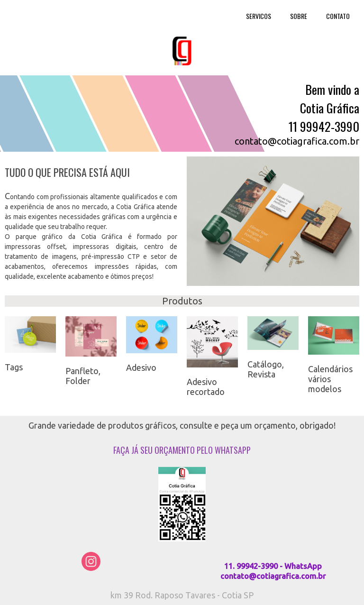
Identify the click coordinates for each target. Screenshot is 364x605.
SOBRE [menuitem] (299, 16)
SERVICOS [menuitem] (259, 16)
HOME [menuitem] (219, 16)
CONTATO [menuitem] (338, 16)
